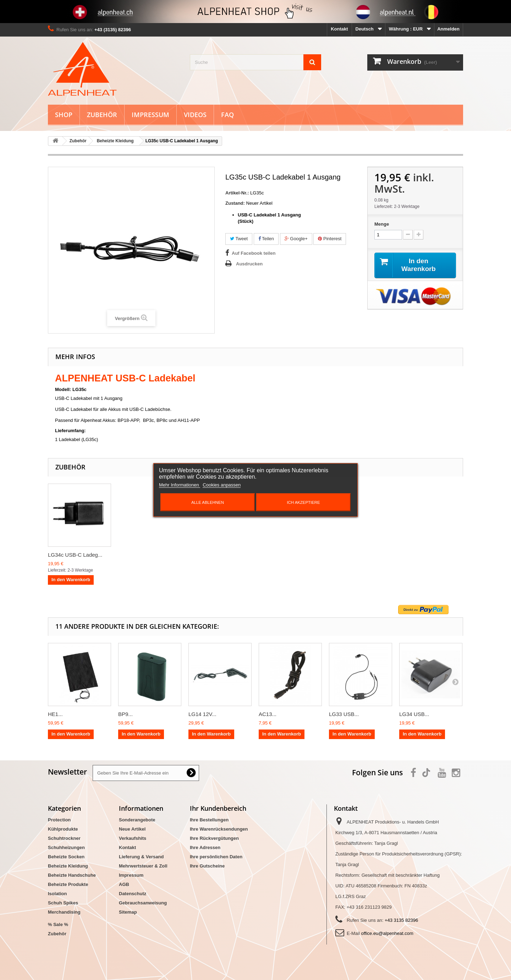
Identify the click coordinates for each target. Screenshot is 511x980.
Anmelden (448, 29)
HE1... (55, 714)
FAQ (227, 115)
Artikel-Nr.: (237, 193)
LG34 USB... (414, 714)
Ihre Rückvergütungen (214, 838)
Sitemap (128, 912)
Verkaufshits (133, 838)
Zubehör (102, 115)
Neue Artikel (132, 829)
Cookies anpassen (222, 485)
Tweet (239, 239)
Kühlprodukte (63, 829)
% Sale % (58, 924)
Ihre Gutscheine (207, 866)
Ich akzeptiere (303, 502)
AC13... (268, 714)
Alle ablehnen (208, 502)
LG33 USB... (344, 714)
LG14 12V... (202, 714)
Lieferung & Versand (141, 857)
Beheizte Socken (66, 857)
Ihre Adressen (205, 847)
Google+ (296, 239)
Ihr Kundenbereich (218, 808)
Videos (195, 115)
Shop (64, 115)
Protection (59, 820)
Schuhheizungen (66, 847)
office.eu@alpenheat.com (387, 933)
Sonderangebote (137, 820)
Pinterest (330, 239)
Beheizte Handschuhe (72, 875)
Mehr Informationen (180, 485)
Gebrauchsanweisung (143, 903)
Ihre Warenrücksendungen (219, 829)
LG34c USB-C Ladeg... (75, 555)
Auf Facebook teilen (254, 253)
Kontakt (339, 29)
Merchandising (64, 912)
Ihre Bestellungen (209, 820)
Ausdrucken (249, 264)
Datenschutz (133, 894)
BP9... (125, 714)
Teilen (266, 239)
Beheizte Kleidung (68, 866)
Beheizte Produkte (68, 884)
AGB (124, 884)
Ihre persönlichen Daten (216, 857)
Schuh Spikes (63, 903)
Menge (382, 224)
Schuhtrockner (64, 838)
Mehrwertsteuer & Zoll (143, 866)
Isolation (57, 894)
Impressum (150, 115)
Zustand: (235, 203)
